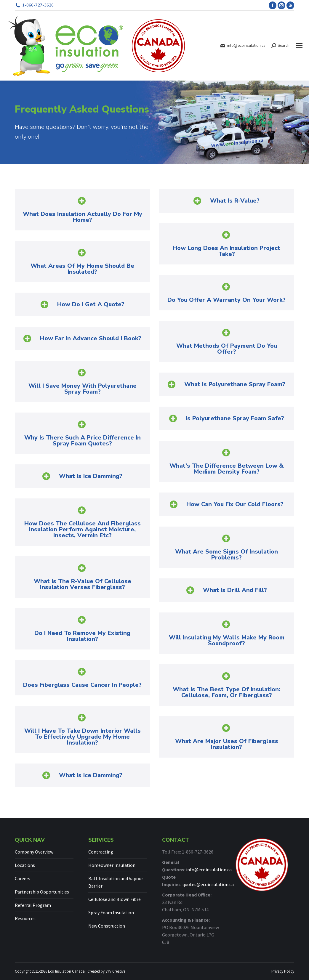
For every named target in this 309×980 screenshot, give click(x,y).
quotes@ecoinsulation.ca (208, 884)
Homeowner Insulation (112, 865)
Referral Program (33, 905)
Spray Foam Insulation (111, 912)
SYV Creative (115, 971)
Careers (23, 878)
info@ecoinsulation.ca (209, 870)
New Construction (107, 926)
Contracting (101, 852)
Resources (25, 918)
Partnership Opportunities (42, 892)
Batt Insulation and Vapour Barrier (116, 882)
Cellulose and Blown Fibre (115, 899)
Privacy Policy (283, 971)
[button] (83, 210)
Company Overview (34, 852)
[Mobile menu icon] (299, 46)
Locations (25, 865)
